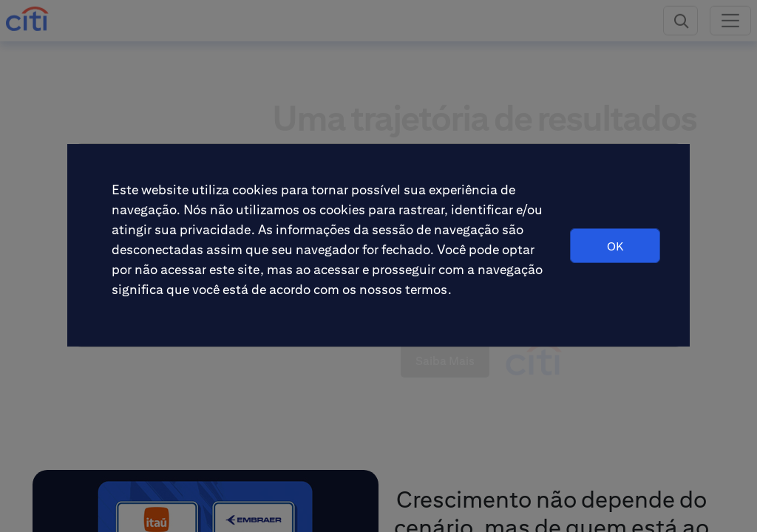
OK (615, 246)
